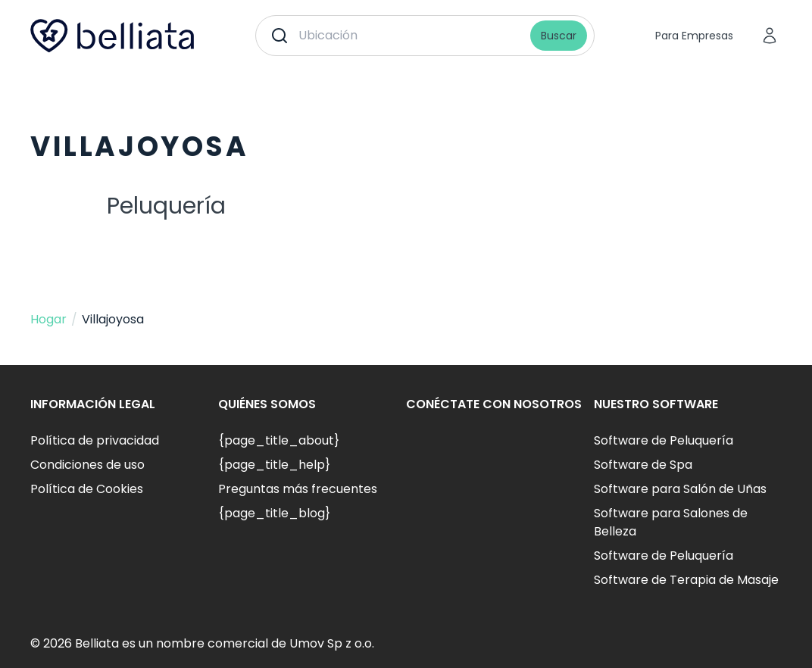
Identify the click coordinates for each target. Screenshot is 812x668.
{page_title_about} (279, 440)
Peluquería (166, 206)
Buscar (559, 36)
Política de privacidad (95, 440)
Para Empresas (694, 36)
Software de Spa (643, 465)
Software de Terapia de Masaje (686, 580)
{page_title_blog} (274, 513)
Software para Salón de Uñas (680, 489)
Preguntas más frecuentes (298, 489)
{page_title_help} (274, 465)
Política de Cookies (87, 489)
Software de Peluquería (664, 440)
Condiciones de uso (87, 465)
